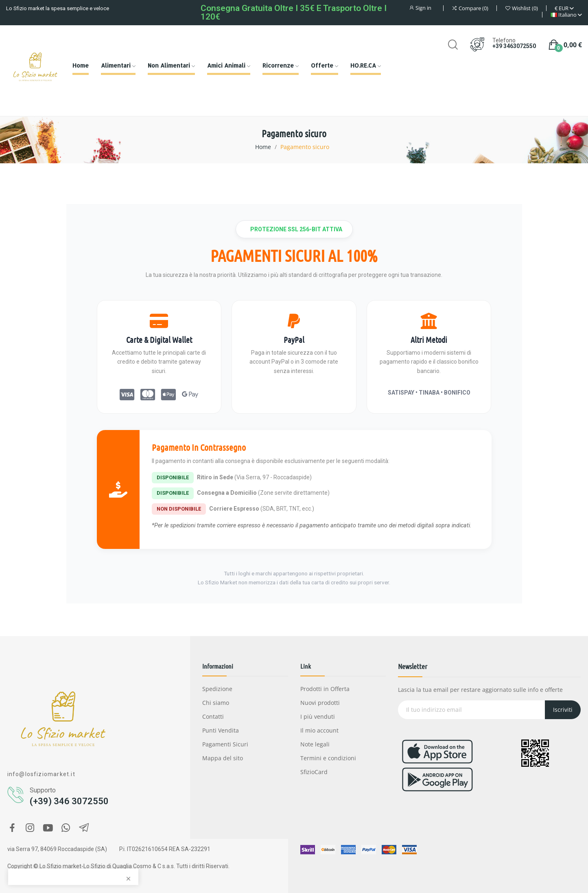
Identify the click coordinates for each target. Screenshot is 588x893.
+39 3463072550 (514, 46)
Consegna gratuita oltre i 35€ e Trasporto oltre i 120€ (294, 12)
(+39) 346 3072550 (69, 801)
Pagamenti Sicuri (225, 744)
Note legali (315, 744)
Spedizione (217, 689)
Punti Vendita (221, 730)
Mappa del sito (223, 758)
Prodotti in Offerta (325, 689)
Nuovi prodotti (320, 703)
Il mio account (319, 730)
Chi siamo (216, 703)
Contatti (213, 716)
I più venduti (318, 716)
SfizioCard (314, 772)
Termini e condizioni (328, 758)
